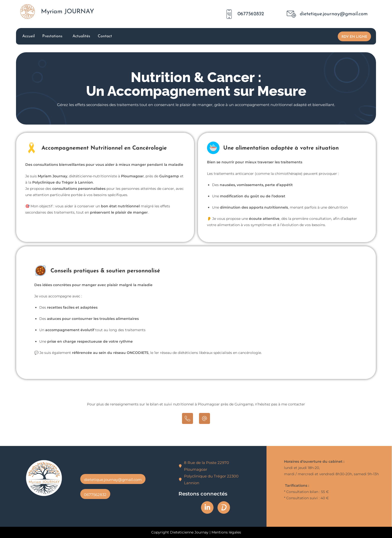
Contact (105, 36)
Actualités (81, 36)
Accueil (28, 36)
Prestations (52, 36)
